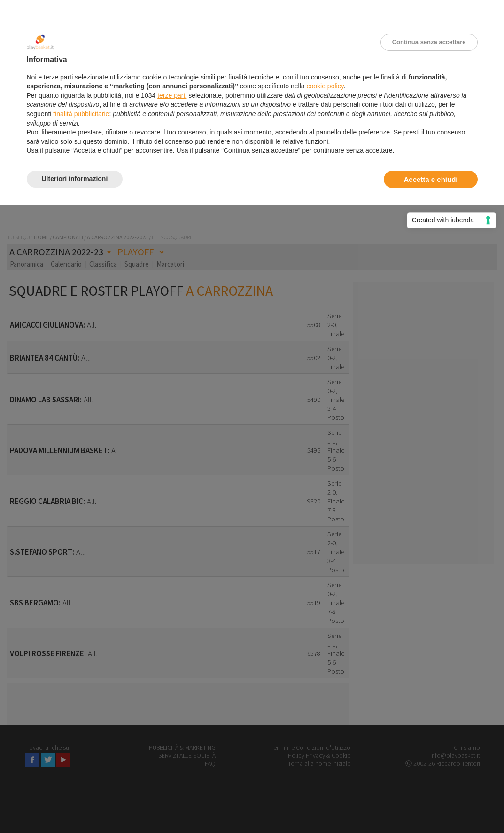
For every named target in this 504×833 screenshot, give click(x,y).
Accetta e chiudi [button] (430, 179)
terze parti (172, 95)
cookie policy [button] (325, 86)
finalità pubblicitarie (81, 114)
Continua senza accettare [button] (429, 42)
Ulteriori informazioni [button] (75, 179)
